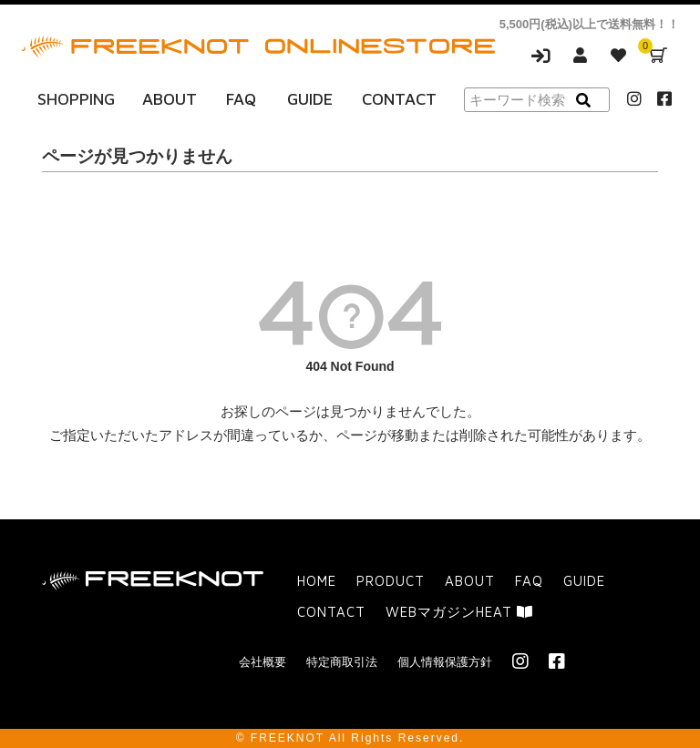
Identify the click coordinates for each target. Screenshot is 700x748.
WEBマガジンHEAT (459, 612)
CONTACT (399, 99)
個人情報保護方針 (445, 662)
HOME (317, 581)
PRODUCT (391, 581)
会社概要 (262, 662)
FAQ (241, 99)
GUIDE (310, 99)
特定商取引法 (342, 662)
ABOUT (170, 99)
